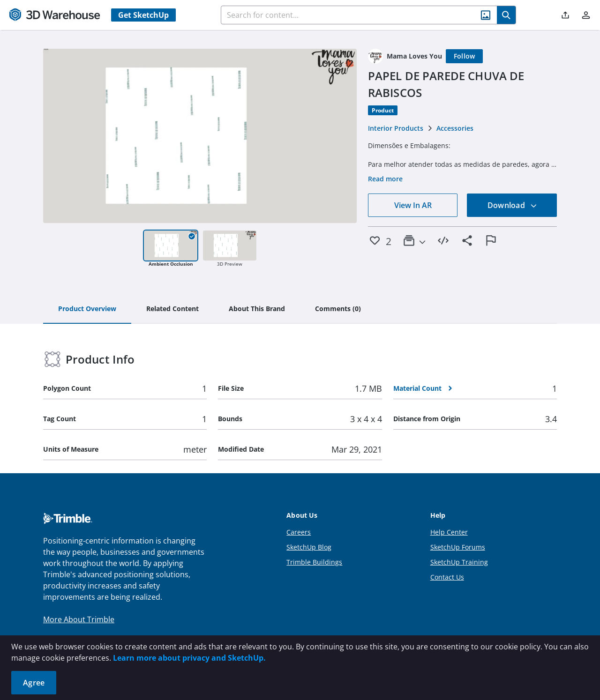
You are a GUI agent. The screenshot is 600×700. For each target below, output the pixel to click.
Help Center (449, 532)
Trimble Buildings (314, 562)
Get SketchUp (143, 15)
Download (512, 205)
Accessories (455, 128)
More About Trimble (79, 619)
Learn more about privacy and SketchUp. (189, 658)
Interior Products (396, 128)
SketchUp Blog (309, 547)
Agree (34, 683)
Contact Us (447, 577)
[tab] (87, 309)
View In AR (413, 205)
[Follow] (465, 56)
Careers (299, 532)
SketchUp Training (459, 562)
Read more (385, 179)
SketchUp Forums (458, 547)
